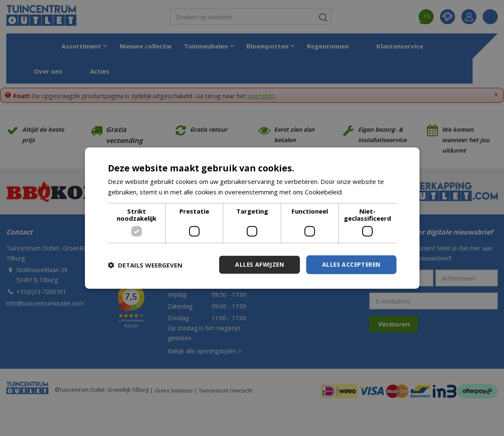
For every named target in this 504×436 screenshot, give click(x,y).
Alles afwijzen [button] (257, 264)
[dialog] (252, 218)
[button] (145, 265)
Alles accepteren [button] (350, 264)
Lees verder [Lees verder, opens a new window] (362, 191)
